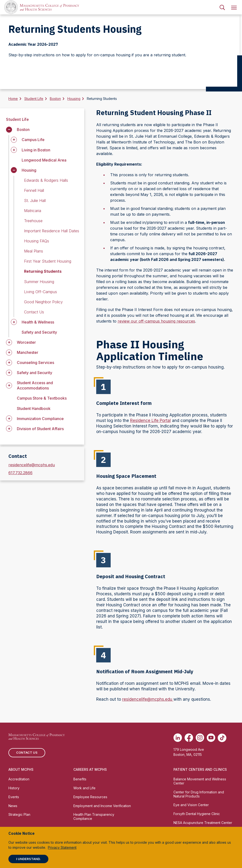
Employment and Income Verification (102, 806)
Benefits (80, 779)
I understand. (28, 859)
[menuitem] (222, 7)
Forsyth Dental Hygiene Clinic (197, 814)
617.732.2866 (20, 473)
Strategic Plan (19, 814)
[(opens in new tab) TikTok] (222, 738)
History (14, 788)
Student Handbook (34, 408)
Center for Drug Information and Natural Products (199, 794)
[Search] (222, 7)
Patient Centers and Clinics (200, 769)
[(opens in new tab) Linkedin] (178, 738)
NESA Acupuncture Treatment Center (203, 823)
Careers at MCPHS (90, 769)
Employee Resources (90, 797)
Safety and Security (39, 332)
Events (14, 797)
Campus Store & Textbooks (42, 398)
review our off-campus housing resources (156, 321)
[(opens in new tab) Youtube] (211, 738)
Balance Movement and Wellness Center (200, 781)
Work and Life (84, 788)
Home (13, 99)
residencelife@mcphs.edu (32, 465)
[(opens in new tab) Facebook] (189, 738)
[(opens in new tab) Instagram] (200, 738)
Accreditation (19, 779)
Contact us (27, 752)
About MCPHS (21, 769)
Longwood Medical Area (44, 160)
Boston (55, 99)
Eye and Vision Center (191, 805)
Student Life (34, 99)
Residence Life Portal (150, 421)
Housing (74, 99)
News (13, 806)
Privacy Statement (62, 847)
